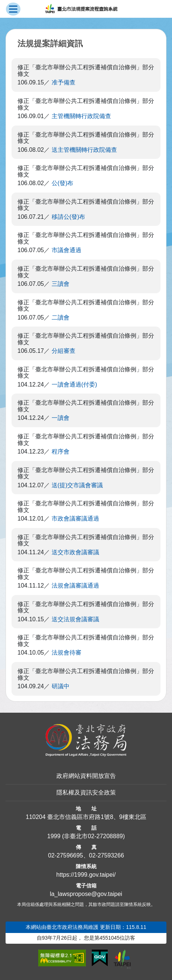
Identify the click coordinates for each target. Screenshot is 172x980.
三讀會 (61, 284)
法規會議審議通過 (75, 586)
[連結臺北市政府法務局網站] (86, 740)
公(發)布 (63, 183)
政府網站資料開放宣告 (86, 776)
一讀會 (61, 418)
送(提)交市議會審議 (77, 485)
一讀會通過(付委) (74, 384)
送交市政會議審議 (75, 552)
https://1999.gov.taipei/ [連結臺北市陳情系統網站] (86, 875)
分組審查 (64, 351)
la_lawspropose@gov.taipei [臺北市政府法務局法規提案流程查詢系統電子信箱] (86, 894)
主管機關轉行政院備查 (81, 116)
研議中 (61, 686)
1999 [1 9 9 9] (54, 836)
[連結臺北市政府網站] (122, 959)
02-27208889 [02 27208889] (105, 836)
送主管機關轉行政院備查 (84, 150)
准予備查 (64, 82)
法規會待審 (66, 653)
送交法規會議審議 (75, 619)
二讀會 (61, 317)
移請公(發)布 (69, 217)
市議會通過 (66, 250)
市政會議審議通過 (75, 519)
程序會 (61, 451)
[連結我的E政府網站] (100, 958)
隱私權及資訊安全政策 (86, 792)
